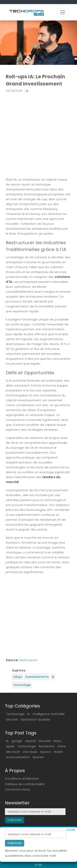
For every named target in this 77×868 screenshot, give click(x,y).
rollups (18, 677)
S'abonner (15, 855)
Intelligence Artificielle (49, 714)
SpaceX (38, 757)
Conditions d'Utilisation (22, 779)
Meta (57, 741)
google (17, 741)
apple (10, 746)
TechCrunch (28, 660)
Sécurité (12, 720)
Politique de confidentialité (25, 784)
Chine (61, 746)
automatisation (18, 757)
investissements (37, 677)
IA (27, 91)
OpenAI (30, 741)
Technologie (22, 685)
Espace (45, 752)
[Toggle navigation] (63, 12)
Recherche (47, 746)
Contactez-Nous (17, 789)
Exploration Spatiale (35, 720)
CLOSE (71, 841)
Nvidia (58, 752)
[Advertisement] (38, 136)
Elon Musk (30, 752)
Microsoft (13, 752)
